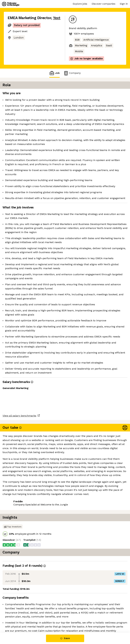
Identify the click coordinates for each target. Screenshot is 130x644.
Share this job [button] (16, 619)
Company (72, 73)
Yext (57, 18)
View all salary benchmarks (23, 607)
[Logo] (11, 4)
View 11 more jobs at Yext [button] (46, 619)
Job (54, 73)
